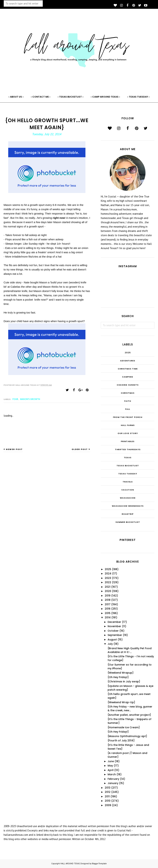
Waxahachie (128, 498)
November (114, 626)
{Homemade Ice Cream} (124, 727)
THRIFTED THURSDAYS (128, 449)
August (112, 640)
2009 (108, 805)
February (113, 779)
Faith (128, 401)
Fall (128, 409)
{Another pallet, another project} (129, 715)
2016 (108, 609)
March (112, 774)
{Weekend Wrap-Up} (121, 702)
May (110, 766)
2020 (108, 591)
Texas (128, 457)
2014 (108, 617)
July (110, 644)
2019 (108, 596)
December (114, 622)
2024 (108, 574)
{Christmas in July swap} (124, 681)
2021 (108, 587)
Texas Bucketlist (128, 466)
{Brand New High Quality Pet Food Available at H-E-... (130, 650)
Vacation (128, 490)
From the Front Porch (128, 417)
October (113, 631)
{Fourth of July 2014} (121, 740)
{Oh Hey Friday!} (118, 677)
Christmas (128, 393)
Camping (128, 377)
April (111, 770)
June (111, 761)
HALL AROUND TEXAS (70, 864)
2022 (108, 582)
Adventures (128, 361)
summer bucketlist (128, 522)
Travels (128, 482)
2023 (108, 578)
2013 (108, 788)
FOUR (15, 399)
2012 (108, 792)
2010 (108, 801)
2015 (108, 613)
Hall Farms (128, 425)
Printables (128, 441)
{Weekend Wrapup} (121, 673)
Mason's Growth (30, 399)
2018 (108, 600)
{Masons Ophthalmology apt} (127, 736)
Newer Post (14, 449)
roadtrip (128, 514)
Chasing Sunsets (128, 385)
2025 (128, 353)
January (113, 783)
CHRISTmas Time (128, 369)
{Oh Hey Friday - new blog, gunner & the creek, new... (130, 708)
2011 (107, 796)
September (115, 635)
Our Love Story (128, 433)
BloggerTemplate (99, 864)
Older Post (80, 449)
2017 (108, 604)
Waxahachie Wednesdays (128, 506)
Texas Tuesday (128, 474)
